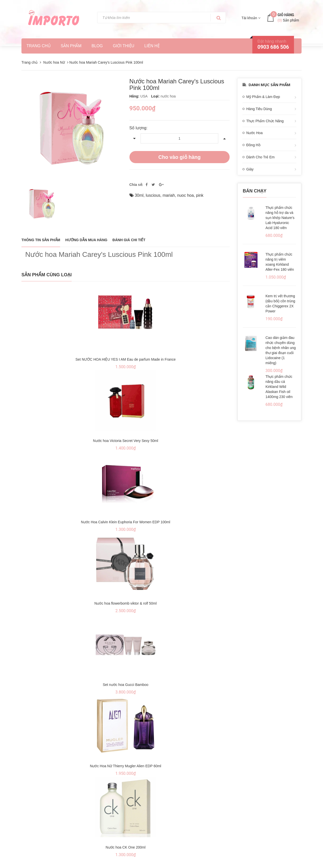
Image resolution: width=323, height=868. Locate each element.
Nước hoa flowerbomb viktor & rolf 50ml (126, 603)
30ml (139, 195)
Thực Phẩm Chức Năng (265, 121)
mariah (169, 195)
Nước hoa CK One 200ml (125, 847)
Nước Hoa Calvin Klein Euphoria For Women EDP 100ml (126, 522)
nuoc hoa (185, 195)
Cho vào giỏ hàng (179, 157)
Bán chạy (255, 191)
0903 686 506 (273, 47)
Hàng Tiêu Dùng (259, 109)
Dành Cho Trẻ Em (260, 157)
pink (200, 195)
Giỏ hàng (286, 15)
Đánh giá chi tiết (129, 240)
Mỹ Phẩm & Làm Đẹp (263, 97)
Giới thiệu (124, 46)
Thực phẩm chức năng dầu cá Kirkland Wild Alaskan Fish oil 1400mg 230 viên (279, 387)
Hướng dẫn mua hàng (86, 240)
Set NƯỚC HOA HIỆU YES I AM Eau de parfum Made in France (126, 359)
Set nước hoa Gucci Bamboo (126, 685)
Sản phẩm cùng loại (47, 275)
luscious (153, 195)
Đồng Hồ (253, 145)
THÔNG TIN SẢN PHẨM (41, 240)
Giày (250, 169)
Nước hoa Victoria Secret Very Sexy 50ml (125, 441)
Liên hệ (152, 46)
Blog (97, 46)
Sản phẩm (71, 46)
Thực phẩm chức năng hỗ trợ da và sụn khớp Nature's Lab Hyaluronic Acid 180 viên (280, 218)
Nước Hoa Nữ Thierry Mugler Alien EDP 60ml (125, 766)
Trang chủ (39, 46)
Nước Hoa (254, 133)
